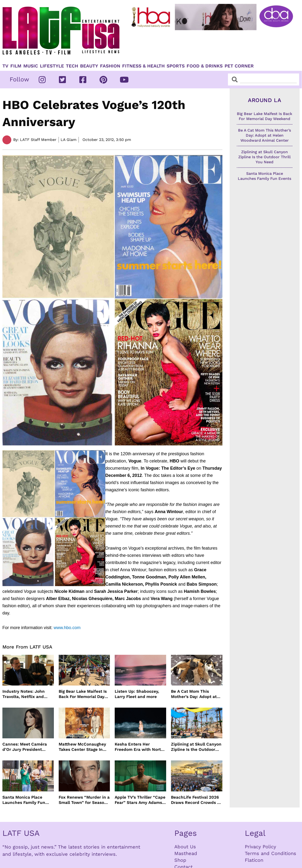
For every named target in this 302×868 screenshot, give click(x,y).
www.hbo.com (67, 628)
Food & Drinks (205, 66)
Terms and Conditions (271, 853)
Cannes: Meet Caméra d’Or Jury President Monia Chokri (25, 747)
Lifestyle (52, 66)
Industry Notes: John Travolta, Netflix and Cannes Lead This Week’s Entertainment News (25, 694)
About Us (185, 847)
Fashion (110, 66)
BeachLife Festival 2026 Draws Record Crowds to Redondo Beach (196, 800)
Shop (180, 860)
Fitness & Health (143, 66)
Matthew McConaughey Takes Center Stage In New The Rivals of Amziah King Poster (82, 747)
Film (16, 66)
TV (5, 66)
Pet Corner (239, 66)
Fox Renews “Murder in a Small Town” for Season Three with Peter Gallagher (84, 800)
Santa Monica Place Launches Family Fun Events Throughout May (26, 800)
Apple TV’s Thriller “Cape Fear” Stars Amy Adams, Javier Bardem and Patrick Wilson (140, 800)
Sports (176, 66)
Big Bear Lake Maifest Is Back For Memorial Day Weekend (83, 694)
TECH (72, 66)
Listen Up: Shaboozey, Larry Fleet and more (137, 694)
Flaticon (254, 860)
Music (31, 66)
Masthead (186, 853)
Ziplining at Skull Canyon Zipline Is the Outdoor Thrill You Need (196, 747)
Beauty (89, 66)
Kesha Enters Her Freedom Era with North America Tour (139, 747)
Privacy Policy (260, 847)
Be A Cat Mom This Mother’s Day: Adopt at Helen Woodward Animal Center (196, 694)
